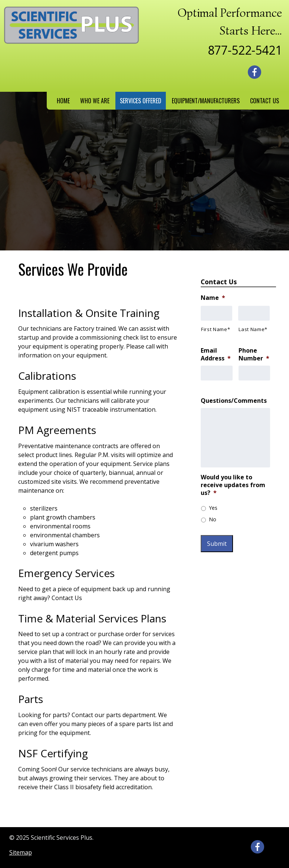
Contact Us (265, 101)
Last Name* (253, 329)
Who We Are (95, 101)
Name (213, 298)
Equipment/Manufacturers (206, 101)
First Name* (216, 329)
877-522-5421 (245, 50)
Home (63, 101)
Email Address (216, 354)
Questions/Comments (234, 401)
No (213, 519)
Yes (213, 508)
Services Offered (141, 101)
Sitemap (21, 852)
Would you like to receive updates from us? (233, 485)
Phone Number (254, 354)
